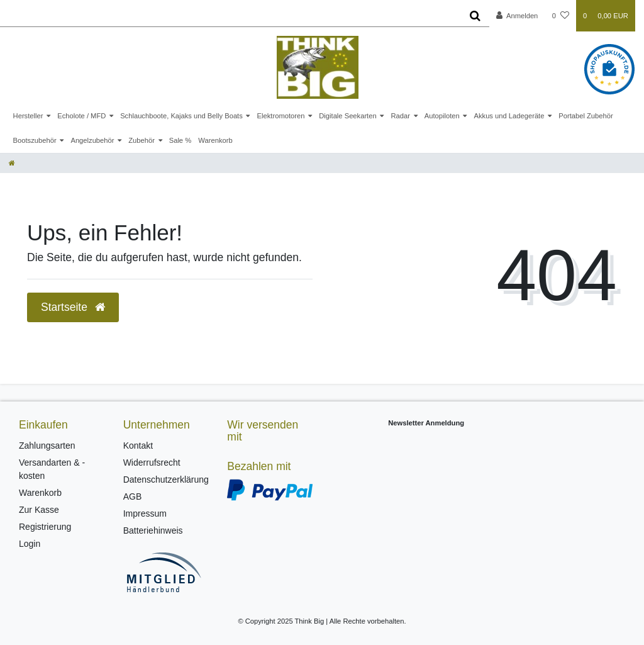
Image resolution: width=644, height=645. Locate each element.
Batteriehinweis (153, 530)
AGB (133, 496)
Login (30, 544)
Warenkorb (215, 140)
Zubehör (142, 140)
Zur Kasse (39, 510)
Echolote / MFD (81, 116)
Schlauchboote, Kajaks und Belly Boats (181, 116)
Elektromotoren (281, 116)
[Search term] (230, 16)
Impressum (145, 513)
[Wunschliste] (561, 16)
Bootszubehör (35, 140)
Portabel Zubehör (586, 116)
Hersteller (28, 116)
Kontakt (138, 446)
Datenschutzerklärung (166, 480)
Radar (400, 116)
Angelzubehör (92, 140)
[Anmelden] (517, 16)
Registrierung (45, 527)
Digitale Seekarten (347, 116)
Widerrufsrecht (152, 463)
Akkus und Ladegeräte (509, 116)
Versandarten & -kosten (52, 469)
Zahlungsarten (47, 446)
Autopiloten (442, 116)
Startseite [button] (73, 307)
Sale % (180, 140)
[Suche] (475, 16)
